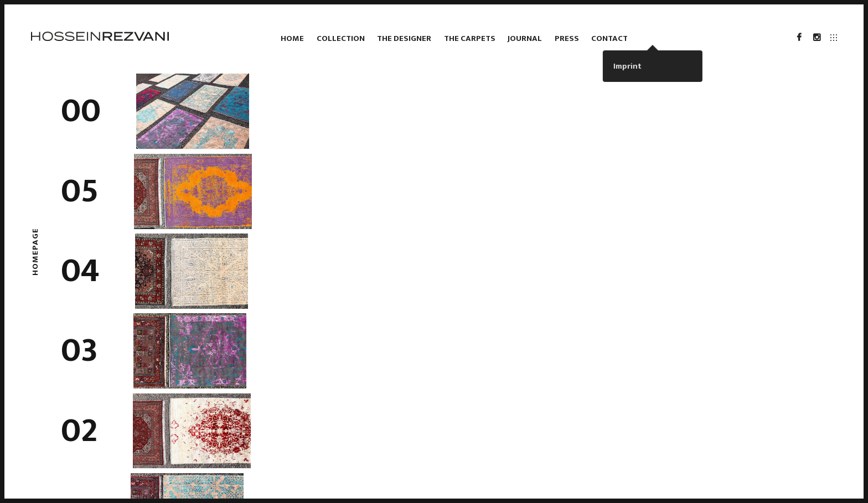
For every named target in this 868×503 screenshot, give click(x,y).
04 (80, 271)
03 (79, 351)
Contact (609, 38)
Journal (525, 38)
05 (80, 191)
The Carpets (470, 38)
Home (292, 38)
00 (81, 111)
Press (567, 38)
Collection (341, 38)
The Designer (404, 38)
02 (79, 431)
